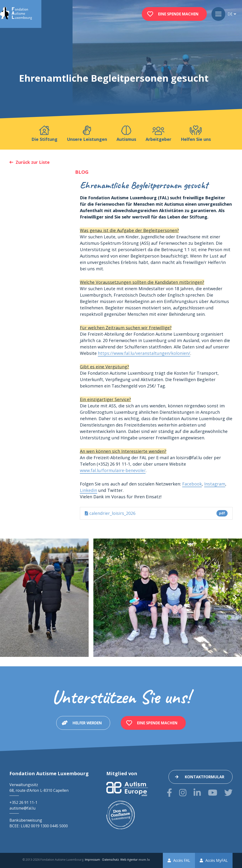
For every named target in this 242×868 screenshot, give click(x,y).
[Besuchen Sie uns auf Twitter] (228, 793)
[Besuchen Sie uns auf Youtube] (213, 793)
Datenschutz (111, 860)
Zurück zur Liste (33, 162)
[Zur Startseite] (16, 14)
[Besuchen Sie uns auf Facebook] (169, 793)
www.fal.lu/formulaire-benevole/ (113, 470)
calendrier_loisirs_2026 (156, 513)
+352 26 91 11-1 (23, 802)
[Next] (234, 598)
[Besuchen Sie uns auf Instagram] (183, 793)
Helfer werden (87, 723)
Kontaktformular (205, 777)
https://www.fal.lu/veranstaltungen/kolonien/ (144, 353)
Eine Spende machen (178, 14)
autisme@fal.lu (22, 808)
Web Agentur (129, 860)
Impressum (92, 860)
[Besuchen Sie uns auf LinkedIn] (197, 793)
